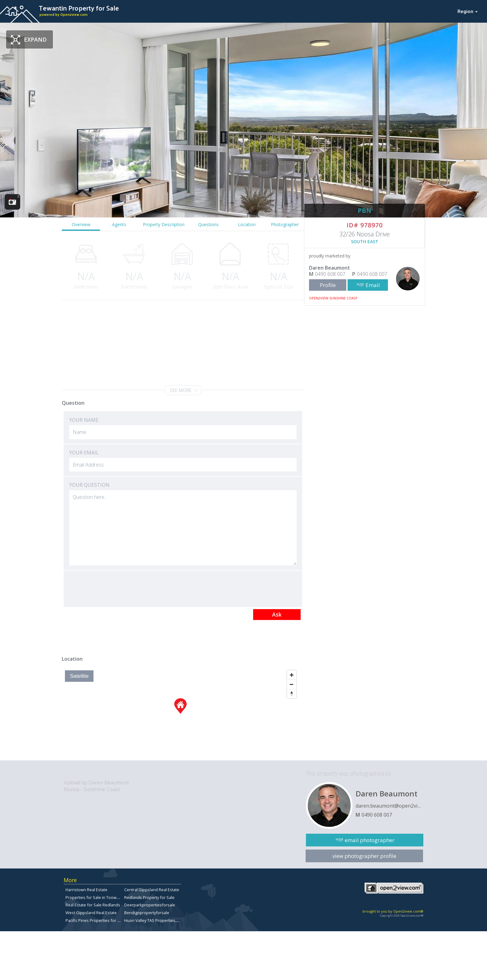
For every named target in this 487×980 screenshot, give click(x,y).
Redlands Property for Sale (149, 897)
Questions (208, 224)
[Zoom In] (292, 675)
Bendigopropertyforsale (147, 913)
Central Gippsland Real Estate (152, 890)
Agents (119, 224)
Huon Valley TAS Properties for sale (157, 920)
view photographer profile (364, 856)
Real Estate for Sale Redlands (93, 905)
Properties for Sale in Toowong (95, 897)
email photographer (370, 840)
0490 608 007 (330, 274)
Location (247, 224)
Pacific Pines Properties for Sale (95, 920)
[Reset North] (292, 694)
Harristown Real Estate (86, 890)
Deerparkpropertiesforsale (150, 905)
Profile (328, 285)
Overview (81, 224)
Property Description (164, 224)
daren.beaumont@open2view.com (389, 806)
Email (373, 285)
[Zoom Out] (292, 684)
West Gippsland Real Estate (91, 913)
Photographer (285, 224)
